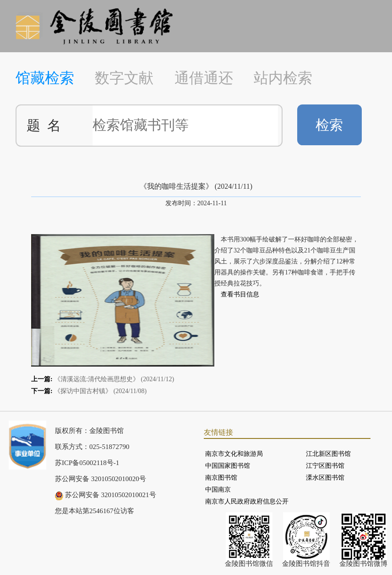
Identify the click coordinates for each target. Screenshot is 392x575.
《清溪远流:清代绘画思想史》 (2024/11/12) (114, 379)
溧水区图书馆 (325, 478)
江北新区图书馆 (328, 454)
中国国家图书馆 (228, 466)
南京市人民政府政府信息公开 (247, 501)
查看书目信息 (240, 294)
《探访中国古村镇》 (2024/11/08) (100, 391)
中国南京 (218, 490)
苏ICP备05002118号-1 (87, 463)
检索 (329, 125)
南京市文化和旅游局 (234, 454)
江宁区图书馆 (325, 466)
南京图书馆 (221, 478)
